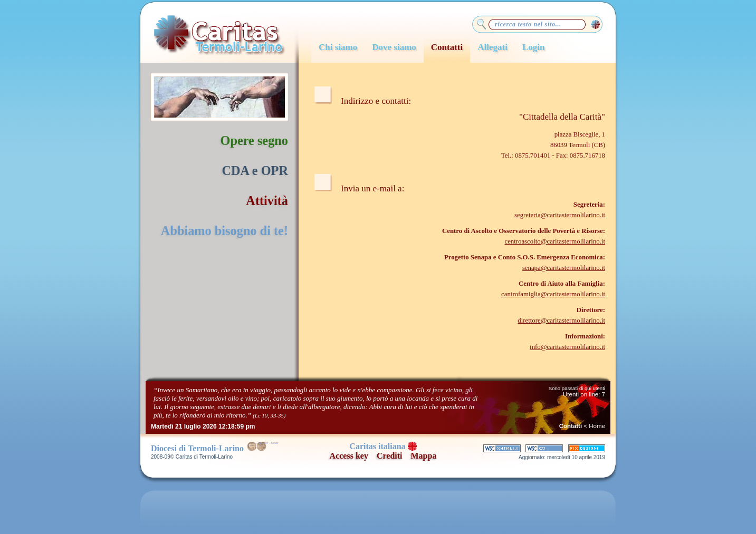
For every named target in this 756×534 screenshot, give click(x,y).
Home (597, 426)
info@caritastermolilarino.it (567, 347)
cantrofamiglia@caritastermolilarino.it (553, 294)
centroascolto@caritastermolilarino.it (555, 241)
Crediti (390, 456)
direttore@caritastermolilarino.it (561, 321)
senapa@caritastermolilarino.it (564, 268)
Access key (349, 456)
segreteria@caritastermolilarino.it (560, 215)
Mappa (424, 456)
